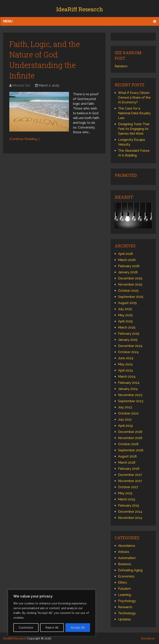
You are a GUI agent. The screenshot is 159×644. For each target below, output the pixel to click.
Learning (125, 595)
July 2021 (125, 420)
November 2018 (130, 438)
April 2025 (125, 321)
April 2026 (126, 254)
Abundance (127, 546)
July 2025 (125, 309)
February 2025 (129, 334)
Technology (127, 613)
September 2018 (131, 450)
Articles (124, 552)
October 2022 (128, 413)
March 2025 (127, 327)
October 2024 (128, 352)
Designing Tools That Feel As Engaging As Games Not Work (134, 129)
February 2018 (129, 469)
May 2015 (125, 493)
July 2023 (125, 407)
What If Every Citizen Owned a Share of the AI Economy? (134, 98)
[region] (52, 613)
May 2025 (125, 315)
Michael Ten (21, 85)
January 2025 (128, 340)
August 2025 (127, 303)
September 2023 (131, 401)
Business (125, 564)
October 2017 (128, 487)
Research (125, 607)
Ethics (123, 583)
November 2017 (130, 481)
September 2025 (131, 297)
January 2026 (128, 272)
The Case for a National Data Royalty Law (134, 113)
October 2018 (128, 444)
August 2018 (127, 456)
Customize (26, 628)
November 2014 (130, 518)
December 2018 (130, 432)
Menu (8, 21)
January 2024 (128, 389)
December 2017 (130, 475)
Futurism (124, 589)
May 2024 (125, 364)
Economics (126, 576)
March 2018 (127, 463)
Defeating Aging (130, 570)
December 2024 (130, 346)
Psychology (127, 601)
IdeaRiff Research (80, 9)
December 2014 (130, 512)
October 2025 (128, 291)
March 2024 (127, 377)
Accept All (78, 628)
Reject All (52, 628)
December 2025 (130, 278)
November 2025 (130, 284)
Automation (127, 558)
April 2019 (125, 426)
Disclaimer (148, 638)
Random (121, 66)
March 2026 (127, 260)
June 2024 (126, 358)
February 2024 (129, 383)
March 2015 (127, 499)
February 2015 (129, 505)
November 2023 (130, 395)
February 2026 (129, 266)
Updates (125, 619)
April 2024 (126, 370)
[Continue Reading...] (24, 139)
